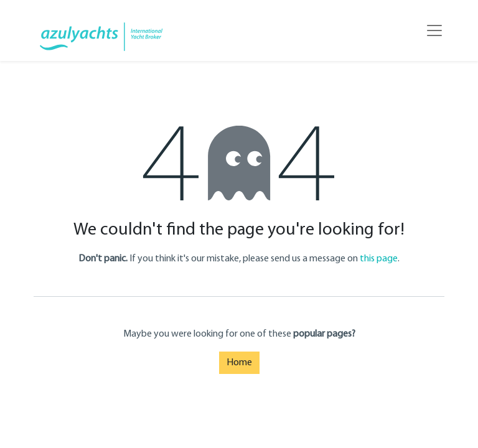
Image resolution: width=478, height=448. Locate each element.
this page (379, 259)
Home (239, 363)
